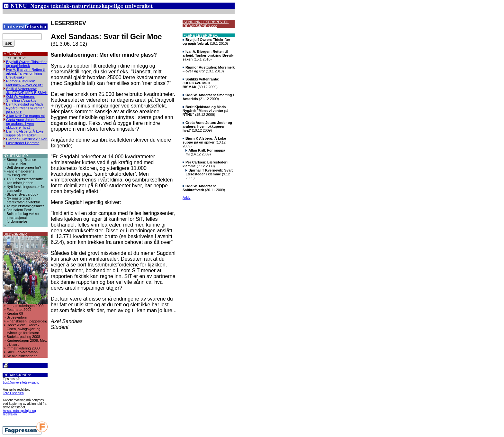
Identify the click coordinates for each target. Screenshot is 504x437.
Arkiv (186, 198)
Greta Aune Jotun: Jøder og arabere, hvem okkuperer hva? (25, 124)
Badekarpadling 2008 (23, 337)
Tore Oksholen (13, 393)
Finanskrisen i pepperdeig (27, 321)
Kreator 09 (15, 313)
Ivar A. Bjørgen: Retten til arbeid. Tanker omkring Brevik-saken (26, 73)
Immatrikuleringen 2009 (25, 306)
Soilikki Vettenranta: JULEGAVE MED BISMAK (27, 91)
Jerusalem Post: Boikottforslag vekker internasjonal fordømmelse (23, 216)
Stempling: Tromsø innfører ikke (22, 162)
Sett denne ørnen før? (24, 167)
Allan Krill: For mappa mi (25, 116)
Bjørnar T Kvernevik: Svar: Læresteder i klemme (27, 141)
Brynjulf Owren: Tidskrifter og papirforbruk (26, 64)
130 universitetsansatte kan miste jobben (25, 181)
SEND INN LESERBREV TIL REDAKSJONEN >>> (206, 24)
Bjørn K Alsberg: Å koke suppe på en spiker (25, 133)
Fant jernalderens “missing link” (21, 173)
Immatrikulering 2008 (23, 348)
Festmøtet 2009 (19, 310)
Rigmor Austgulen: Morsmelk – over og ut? (25, 83)
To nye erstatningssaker (25, 206)
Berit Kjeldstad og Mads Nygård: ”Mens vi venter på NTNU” (25, 108)
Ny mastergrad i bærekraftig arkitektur (23, 200)
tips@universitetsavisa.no (21, 382)
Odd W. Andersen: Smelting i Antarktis (21, 98)
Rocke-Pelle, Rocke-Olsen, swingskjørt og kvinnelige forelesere (24, 329)
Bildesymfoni (17, 317)
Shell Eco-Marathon (22, 352)
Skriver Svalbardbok (22, 194)
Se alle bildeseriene (22, 356)
